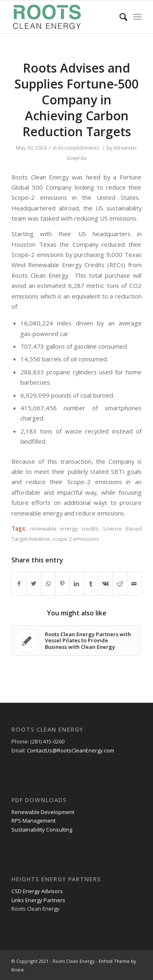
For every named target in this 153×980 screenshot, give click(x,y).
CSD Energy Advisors (37, 891)
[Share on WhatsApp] (48, 584)
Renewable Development (43, 812)
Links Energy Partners (38, 900)
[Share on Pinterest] (62, 584)
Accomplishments (79, 148)
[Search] (119, 17)
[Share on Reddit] (120, 584)
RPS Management (33, 821)
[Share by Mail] (134, 584)
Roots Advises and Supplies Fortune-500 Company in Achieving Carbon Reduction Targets (76, 100)
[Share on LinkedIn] (77, 584)
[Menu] (137, 17)
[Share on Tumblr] (91, 584)
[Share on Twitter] (33, 584)
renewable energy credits (64, 529)
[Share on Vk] (105, 584)
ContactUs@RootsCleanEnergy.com (71, 750)
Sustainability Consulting (42, 830)
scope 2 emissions (76, 539)
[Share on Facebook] (19, 584)
